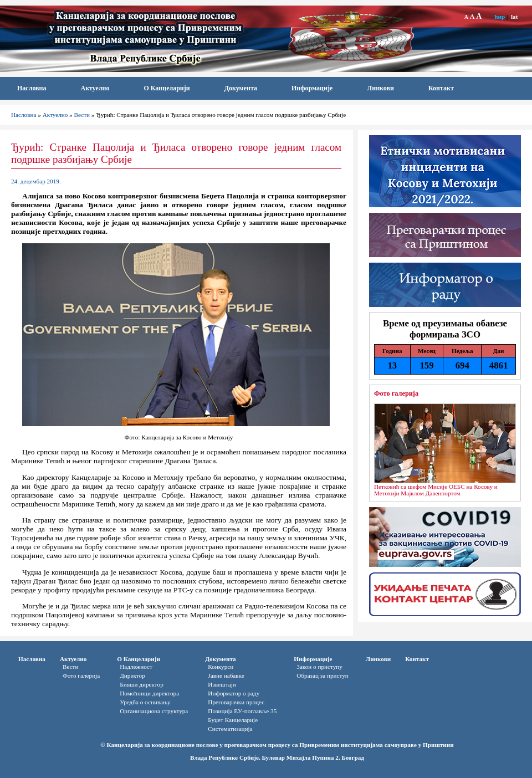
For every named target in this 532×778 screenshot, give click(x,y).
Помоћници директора (149, 693)
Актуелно (95, 88)
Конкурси (221, 667)
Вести (82, 115)
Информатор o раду (234, 693)
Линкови (380, 88)
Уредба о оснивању (145, 702)
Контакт (441, 88)
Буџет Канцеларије (233, 720)
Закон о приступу (319, 667)
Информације (312, 88)
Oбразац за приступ (323, 675)
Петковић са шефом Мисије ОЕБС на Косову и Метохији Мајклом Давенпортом (436, 490)
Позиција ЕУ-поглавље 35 (242, 711)
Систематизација (230, 729)
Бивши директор (142, 684)
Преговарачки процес (236, 702)
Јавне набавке (226, 675)
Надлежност (136, 667)
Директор (132, 675)
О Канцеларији (167, 88)
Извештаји (222, 684)
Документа (241, 88)
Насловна (32, 88)
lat (514, 17)
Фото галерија (396, 393)
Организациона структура (154, 711)
